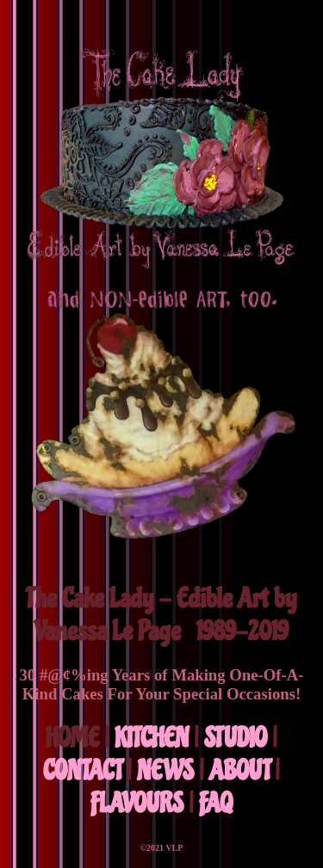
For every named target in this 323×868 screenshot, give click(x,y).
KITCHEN (152, 738)
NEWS (165, 771)
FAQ (216, 803)
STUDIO (236, 738)
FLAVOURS (137, 803)
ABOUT (239, 771)
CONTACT (82, 771)
